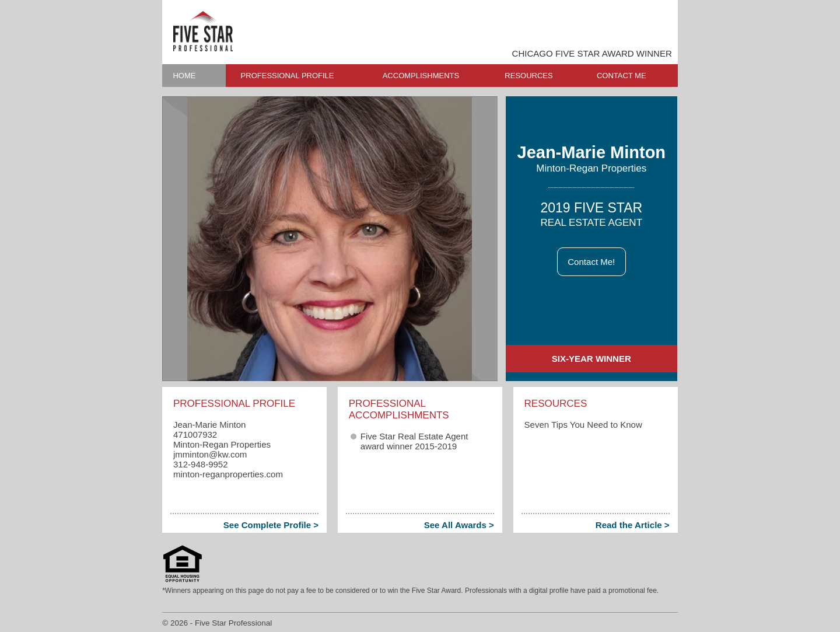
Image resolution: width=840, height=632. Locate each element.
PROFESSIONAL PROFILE (288, 76)
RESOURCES (528, 76)
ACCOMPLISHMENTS (421, 76)
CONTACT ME (622, 76)
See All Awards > (459, 525)
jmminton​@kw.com (210, 454)
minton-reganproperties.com (228, 474)
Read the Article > (633, 525)
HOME (184, 76)
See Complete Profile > (271, 525)
